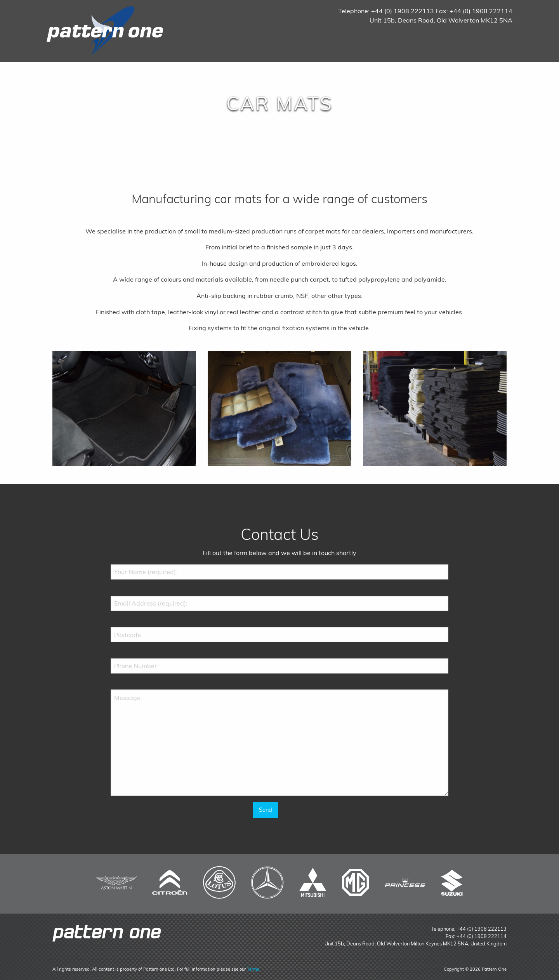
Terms (253, 969)
